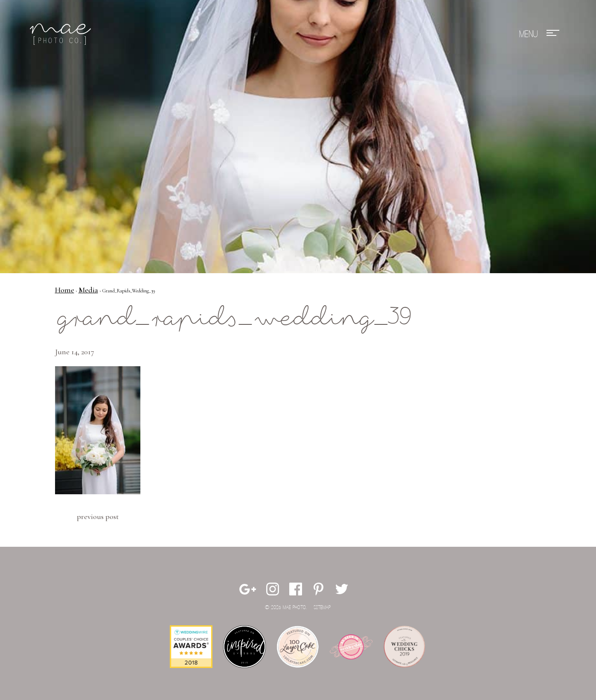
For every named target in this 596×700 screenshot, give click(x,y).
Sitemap (322, 608)
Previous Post (98, 516)
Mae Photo (62, 34)
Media (88, 290)
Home (65, 290)
